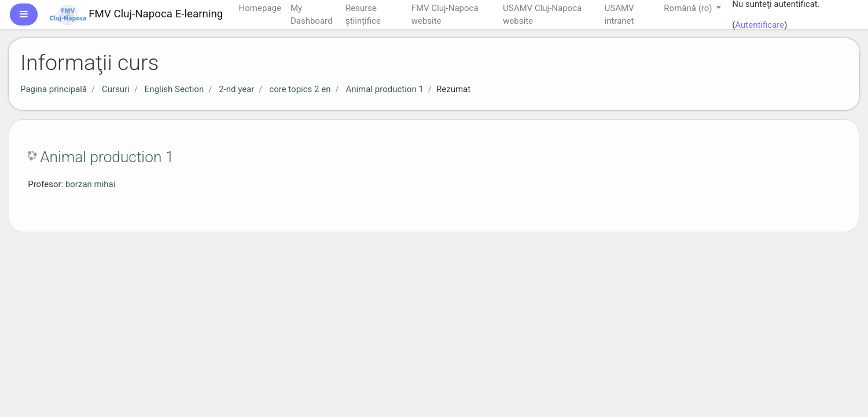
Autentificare (759, 25)
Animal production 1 (384, 89)
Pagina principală (54, 89)
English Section (174, 89)
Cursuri (116, 89)
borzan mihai (91, 184)
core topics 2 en (300, 89)
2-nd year (236, 89)
